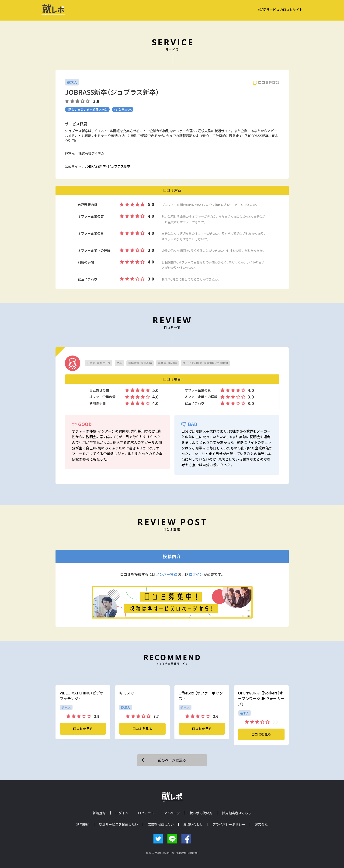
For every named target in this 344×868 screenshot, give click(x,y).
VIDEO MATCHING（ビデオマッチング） (82, 696)
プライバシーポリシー (229, 824)
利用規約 (83, 824)
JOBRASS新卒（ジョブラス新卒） (108, 166)
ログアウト (146, 813)
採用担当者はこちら (237, 813)
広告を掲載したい (161, 824)
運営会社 (261, 824)
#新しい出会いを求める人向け (87, 109)
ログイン (196, 574)
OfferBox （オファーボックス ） (201, 696)
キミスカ (127, 693)
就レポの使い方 (201, 813)
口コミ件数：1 (269, 82)
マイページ (172, 813)
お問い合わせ (193, 824)
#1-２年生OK (123, 109)
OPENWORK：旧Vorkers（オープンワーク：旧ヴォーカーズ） (261, 698)
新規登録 (99, 813)
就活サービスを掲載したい (118, 824)
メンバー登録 (167, 574)
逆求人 (72, 82)
